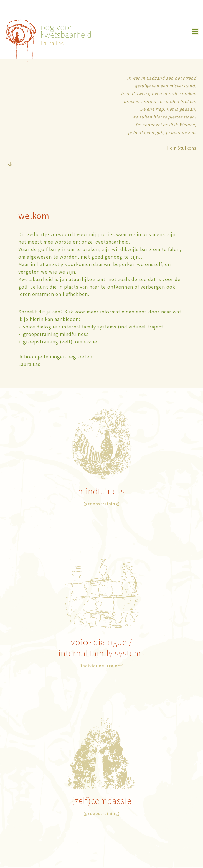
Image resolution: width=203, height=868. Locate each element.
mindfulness (101, 491)
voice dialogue (100, 642)
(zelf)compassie (102, 801)
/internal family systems (102, 647)
